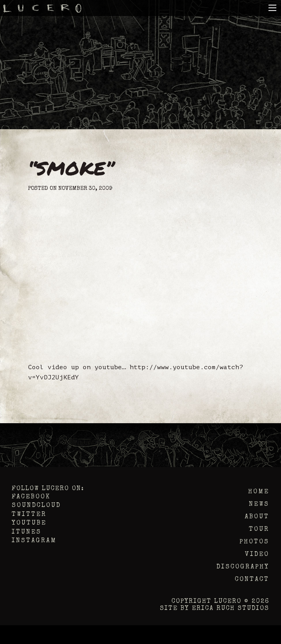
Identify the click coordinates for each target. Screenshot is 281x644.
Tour (259, 530)
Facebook (31, 497)
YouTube (29, 523)
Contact (252, 580)
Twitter (29, 515)
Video (257, 555)
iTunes (27, 532)
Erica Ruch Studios (231, 609)
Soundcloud (36, 506)
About (257, 517)
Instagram (34, 541)
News (259, 505)
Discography (243, 567)
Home (259, 492)
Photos (254, 542)
